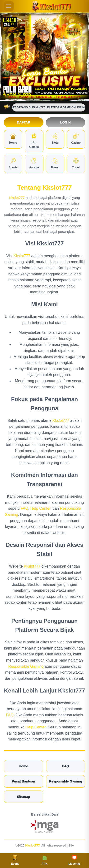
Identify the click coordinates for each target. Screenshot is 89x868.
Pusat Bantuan (23, 781)
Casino (76, 139)
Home (13, 139)
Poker (55, 164)
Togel (76, 164)
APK (44, 860)
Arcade (34, 164)
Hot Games (34, 141)
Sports (13, 164)
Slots (55, 139)
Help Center (40, 508)
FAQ (24, 508)
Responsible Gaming (26, 666)
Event (15, 860)
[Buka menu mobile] (9, 6)
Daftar (24, 122)
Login (66, 122)
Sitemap (23, 797)
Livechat (74, 860)
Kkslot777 (17, 198)
